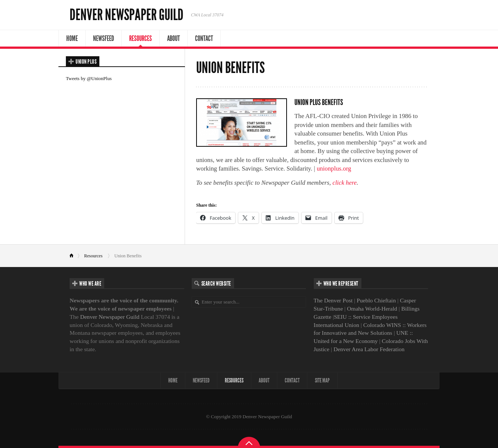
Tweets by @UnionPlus (89, 78)
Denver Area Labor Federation (369, 349)
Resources (141, 38)
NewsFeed (103, 38)
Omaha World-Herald (372, 309)
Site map (322, 380)
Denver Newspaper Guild (127, 15)
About (173, 38)
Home (72, 38)
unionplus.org (334, 169)
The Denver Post (333, 300)
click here (344, 183)
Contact (204, 38)
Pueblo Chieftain (376, 300)
